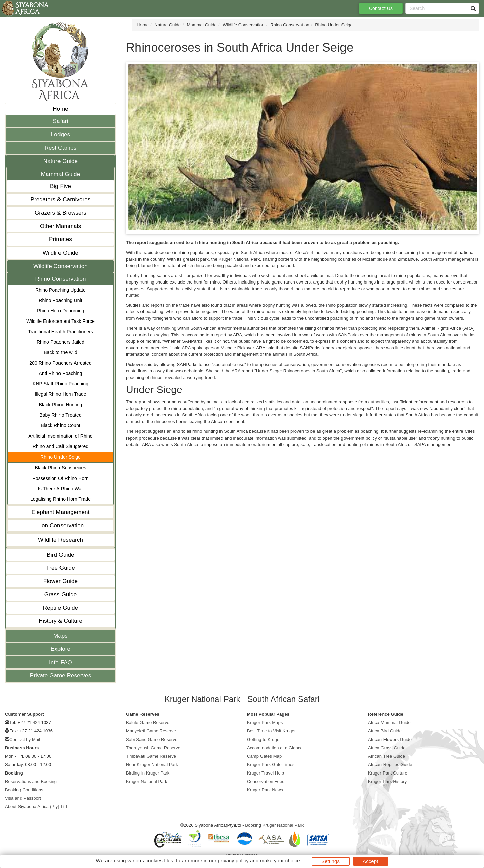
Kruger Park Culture (388, 773)
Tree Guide (60, 568)
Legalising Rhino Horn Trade (61, 499)
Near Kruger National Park (152, 765)
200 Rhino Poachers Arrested (61, 363)
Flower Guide (61, 581)
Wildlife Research (61, 540)
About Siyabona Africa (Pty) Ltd (36, 807)
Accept (370, 861)
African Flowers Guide (390, 739)
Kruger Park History (387, 781)
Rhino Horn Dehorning (60, 311)
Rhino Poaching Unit (61, 300)
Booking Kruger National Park (274, 825)
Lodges (61, 134)
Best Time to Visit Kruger (271, 731)
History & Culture (61, 621)
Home (61, 109)
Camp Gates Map (264, 756)
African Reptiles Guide (390, 765)
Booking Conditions (24, 790)
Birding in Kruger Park (148, 773)
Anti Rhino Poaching (61, 373)
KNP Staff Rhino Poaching (61, 384)
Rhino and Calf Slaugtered (61, 446)
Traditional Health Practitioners (61, 332)
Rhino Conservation (60, 279)
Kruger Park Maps (265, 723)
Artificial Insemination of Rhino (61, 436)
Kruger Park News (265, 790)
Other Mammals (61, 226)
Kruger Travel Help (266, 773)
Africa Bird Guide (385, 731)
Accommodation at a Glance (275, 748)
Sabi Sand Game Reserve (152, 739)
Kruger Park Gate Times (271, 765)
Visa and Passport (23, 798)
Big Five (61, 186)
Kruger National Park (147, 781)
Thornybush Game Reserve (153, 748)
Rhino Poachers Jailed (61, 342)
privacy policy (233, 860)
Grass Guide (61, 594)
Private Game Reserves (61, 675)
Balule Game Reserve (148, 723)
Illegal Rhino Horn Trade (60, 394)
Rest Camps (61, 148)
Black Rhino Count (61, 425)
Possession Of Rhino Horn (60, 478)
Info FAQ (61, 662)
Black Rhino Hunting (61, 405)
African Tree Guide (387, 756)
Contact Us (381, 8)
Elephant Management (61, 512)
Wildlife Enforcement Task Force (61, 321)
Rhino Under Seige (61, 457)
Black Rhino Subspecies (60, 468)
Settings (331, 861)
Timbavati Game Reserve (151, 756)
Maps (61, 636)
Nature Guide (61, 161)
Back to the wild (61, 352)
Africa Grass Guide (387, 748)
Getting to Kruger (264, 739)
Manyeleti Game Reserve (151, 731)
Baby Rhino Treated (61, 415)
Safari (60, 121)
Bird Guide (60, 555)
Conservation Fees (266, 781)
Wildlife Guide (61, 253)
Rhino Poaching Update (61, 290)
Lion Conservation (61, 525)
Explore (61, 649)
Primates (61, 239)
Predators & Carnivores (61, 200)
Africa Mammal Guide (389, 723)
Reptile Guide (61, 608)
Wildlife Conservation (61, 266)
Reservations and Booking (31, 781)
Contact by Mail (25, 739)
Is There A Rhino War (61, 489)
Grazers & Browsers (61, 213)
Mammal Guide (61, 174)
